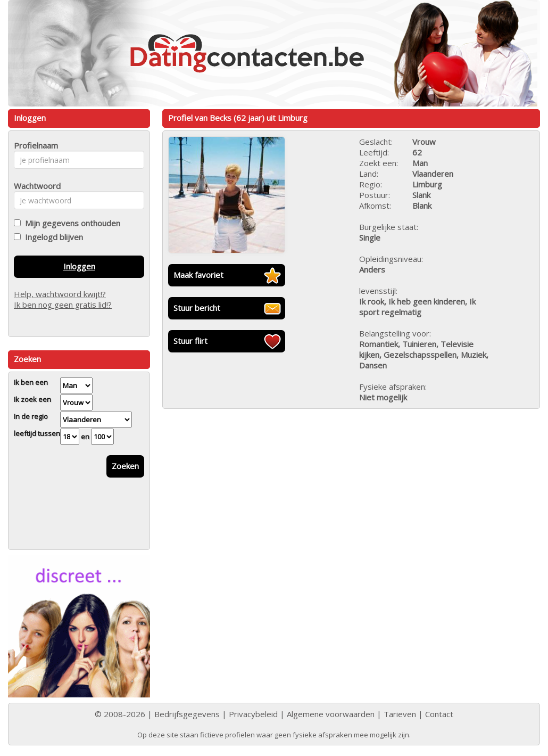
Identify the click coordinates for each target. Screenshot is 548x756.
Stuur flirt (190, 341)
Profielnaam (34, 145)
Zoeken (125, 466)
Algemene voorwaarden (331, 714)
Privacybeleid (253, 714)
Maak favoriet (198, 275)
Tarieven (400, 714)
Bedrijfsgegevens (187, 714)
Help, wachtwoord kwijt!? (60, 294)
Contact (439, 714)
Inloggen (79, 266)
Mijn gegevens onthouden (70, 223)
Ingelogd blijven (52, 237)
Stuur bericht (197, 308)
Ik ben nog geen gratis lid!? (63, 305)
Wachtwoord (34, 186)
